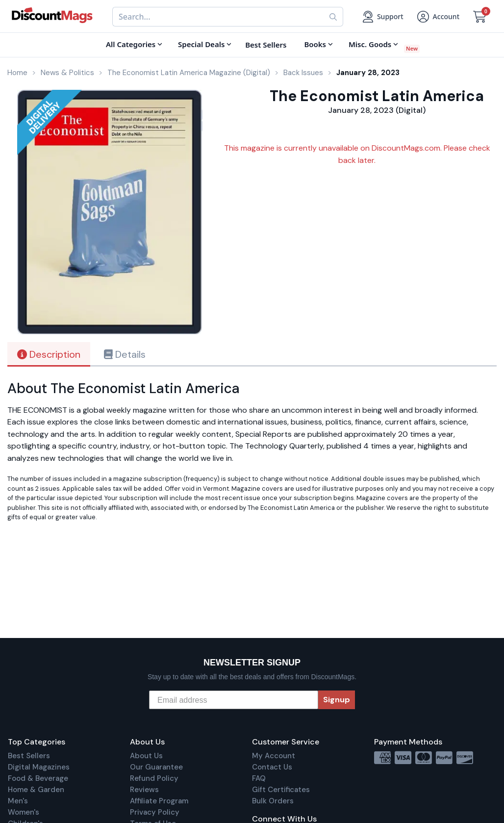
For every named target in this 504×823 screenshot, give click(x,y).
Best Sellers (29, 756)
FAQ (259, 778)
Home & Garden (36, 790)
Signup (337, 700)
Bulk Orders (273, 801)
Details (125, 354)
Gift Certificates (281, 790)
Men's (18, 801)
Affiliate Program (159, 801)
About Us (146, 756)
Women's (24, 812)
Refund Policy (154, 778)
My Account (274, 756)
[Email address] (234, 700)
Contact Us (272, 767)
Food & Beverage (38, 778)
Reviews (144, 790)
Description (49, 354)
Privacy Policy (155, 812)
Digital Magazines (39, 767)
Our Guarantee (156, 767)
